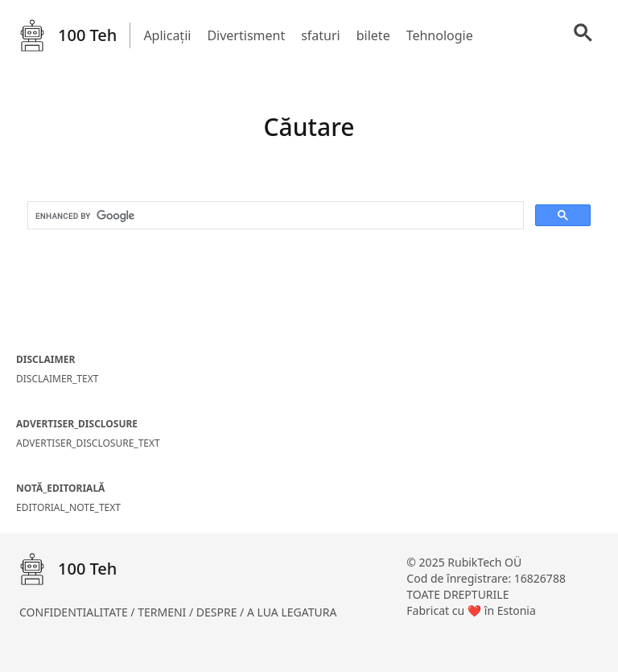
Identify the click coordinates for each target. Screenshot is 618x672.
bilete (373, 35)
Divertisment (246, 35)
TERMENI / (167, 612)
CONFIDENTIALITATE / (78, 612)
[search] (274, 216)
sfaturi (321, 35)
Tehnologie (440, 35)
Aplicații (167, 35)
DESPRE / (222, 612)
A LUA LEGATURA (292, 612)
